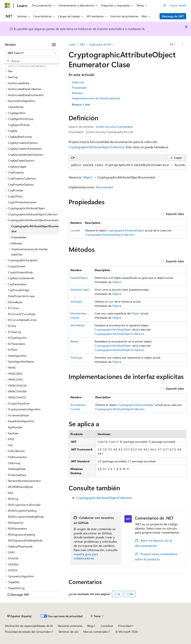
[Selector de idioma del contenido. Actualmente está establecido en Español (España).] (19, 616)
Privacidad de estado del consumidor (28, 632)
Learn (72, 44)
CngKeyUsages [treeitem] (17, 166)
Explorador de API (100, 44)
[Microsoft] (7, 5)
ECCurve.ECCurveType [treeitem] (22, 314)
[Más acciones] (183, 45)
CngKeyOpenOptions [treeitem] (21, 160)
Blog (90, 626)
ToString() (76, 357)
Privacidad (124, 626)
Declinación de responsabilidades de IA (29, 626)
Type (111, 301)
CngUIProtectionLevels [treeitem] (22, 202)
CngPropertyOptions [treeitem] (21, 184)
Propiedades (79, 88)
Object (87, 177)
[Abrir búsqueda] (165, 5)
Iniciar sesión (178, 5)
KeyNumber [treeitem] (15, 427)
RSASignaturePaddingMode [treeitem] (25, 540)
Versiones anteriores (70, 626)
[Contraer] (54, 45)
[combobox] (32, 53)
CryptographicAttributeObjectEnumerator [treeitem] (35, 229)
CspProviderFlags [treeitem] (19, 290)
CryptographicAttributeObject (126, 230)
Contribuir (107, 626)
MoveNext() (78, 325)
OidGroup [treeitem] (14, 463)
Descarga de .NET (173, 16)
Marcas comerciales (95, 632)
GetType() (76, 301)
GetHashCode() (80, 290)
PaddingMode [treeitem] (17, 469)
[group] (127, 165)
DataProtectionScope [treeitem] (21, 296)
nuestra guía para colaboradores (86, 556)
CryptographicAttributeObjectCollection (97, 147)
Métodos (77, 93)
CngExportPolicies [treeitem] (19, 125)
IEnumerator (105, 187)
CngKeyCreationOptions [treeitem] (23, 143)
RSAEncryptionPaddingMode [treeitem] (26, 517)
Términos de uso (68, 632)
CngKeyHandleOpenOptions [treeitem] (26, 155)
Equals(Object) (79, 278)
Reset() (75, 341)
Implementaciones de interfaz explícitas (96, 98)
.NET (82, 44)
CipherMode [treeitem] (16, 107)
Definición (78, 82)
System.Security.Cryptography (114, 127)
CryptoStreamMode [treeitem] (20, 272)
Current (75, 230)
